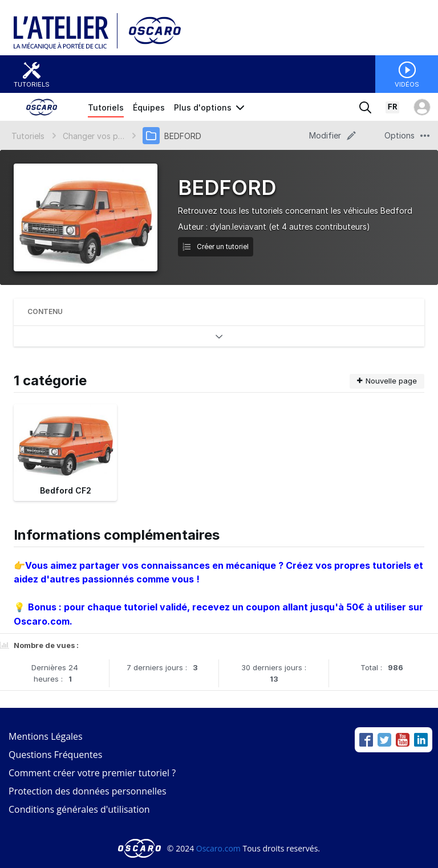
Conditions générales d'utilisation (79, 809)
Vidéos (407, 84)
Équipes (149, 107)
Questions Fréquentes (55, 755)
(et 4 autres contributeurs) (319, 227)
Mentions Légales (46, 736)
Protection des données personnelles (88, 791)
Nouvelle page (387, 381)
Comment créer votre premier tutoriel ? (92, 773)
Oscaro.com (218, 848)
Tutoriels (32, 84)
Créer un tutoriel (216, 246)
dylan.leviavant (238, 227)
